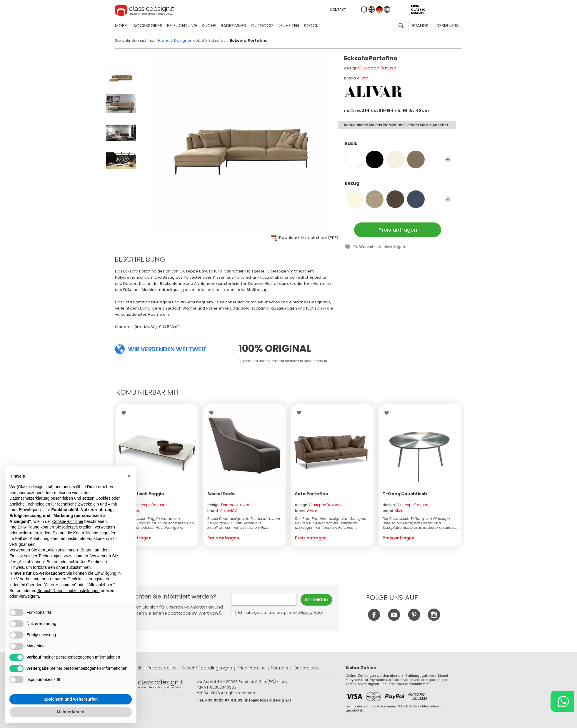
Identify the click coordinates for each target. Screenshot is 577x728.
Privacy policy (162, 668)
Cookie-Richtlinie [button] (67, 521)
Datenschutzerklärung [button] (29, 498)
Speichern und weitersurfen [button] (71, 699)
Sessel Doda (221, 494)
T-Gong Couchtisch (405, 494)
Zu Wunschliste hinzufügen (379, 247)
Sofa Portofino (312, 494)
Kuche (209, 25)
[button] (129, 476)
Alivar (362, 78)
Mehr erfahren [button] (70, 712)
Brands (420, 25)
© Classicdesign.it (160, 685)
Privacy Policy (312, 613)
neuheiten (288, 25)
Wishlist (125, 413)
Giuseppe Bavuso (377, 68)
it (364, 9)
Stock (311, 25)
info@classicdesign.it (268, 700)
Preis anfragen (398, 230)
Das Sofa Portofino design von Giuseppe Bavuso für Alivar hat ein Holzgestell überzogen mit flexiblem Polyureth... (331, 523)
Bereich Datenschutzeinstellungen (69, 591)
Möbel (122, 25)
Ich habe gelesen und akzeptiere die (277, 613)
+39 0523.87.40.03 (224, 700)
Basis (398, 146)
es (387, 9)
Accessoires (148, 25)
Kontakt (338, 10)
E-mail (264, 600)
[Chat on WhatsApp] (562, 701)
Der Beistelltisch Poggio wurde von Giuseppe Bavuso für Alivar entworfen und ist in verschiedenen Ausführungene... (157, 523)
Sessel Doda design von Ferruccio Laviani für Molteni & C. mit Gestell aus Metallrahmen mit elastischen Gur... (244, 523)
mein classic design (418, 10)
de (379, 9)
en (372, 9)
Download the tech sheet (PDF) (309, 238)
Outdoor (262, 25)
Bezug (398, 186)
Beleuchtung (182, 25)
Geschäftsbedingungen (207, 668)
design (142, 505)
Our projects (307, 668)
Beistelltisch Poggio (142, 494)
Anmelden (316, 600)
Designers (448, 25)
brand (131, 511)
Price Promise (251, 668)
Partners (280, 668)
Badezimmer (234, 25)
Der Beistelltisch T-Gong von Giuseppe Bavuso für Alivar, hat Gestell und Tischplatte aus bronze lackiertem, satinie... (420, 523)
